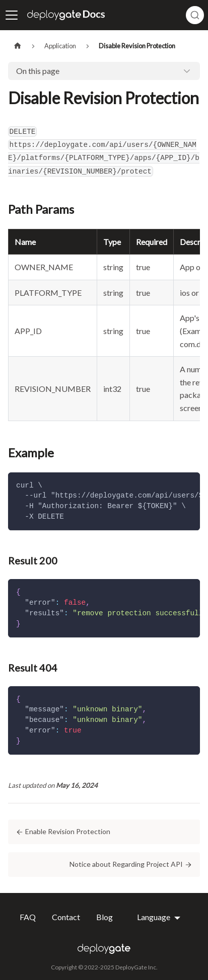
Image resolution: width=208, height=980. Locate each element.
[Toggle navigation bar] (12, 15)
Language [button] (154, 917)
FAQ (28, 917)
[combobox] (195, 15)
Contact (66, 917)
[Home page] (18, 46)
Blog (105, 917)
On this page (38, 71)
